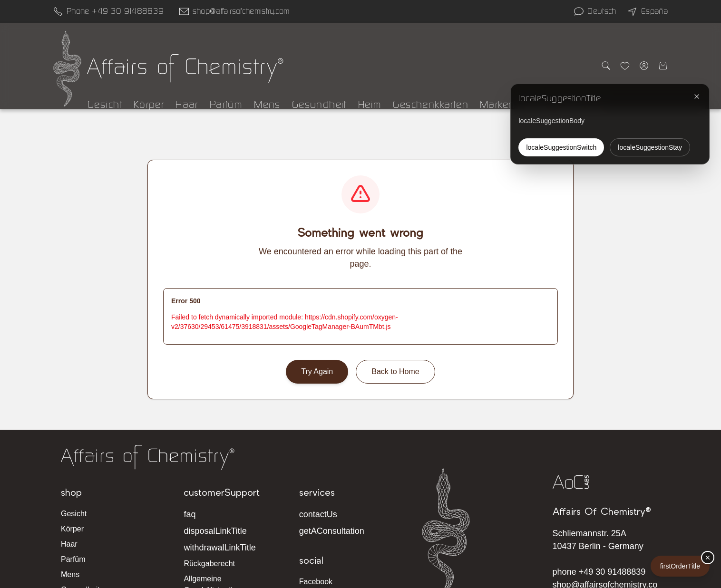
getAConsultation (332, 531)
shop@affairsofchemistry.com (241, 11)
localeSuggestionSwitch (561, 147)
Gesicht (105, 105)
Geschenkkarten (431, 105)
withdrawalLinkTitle (219, 548)
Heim (370, 105)
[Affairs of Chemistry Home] (67, 68)
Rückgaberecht (209, 564)
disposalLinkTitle (215, 531)
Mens (267, 105)
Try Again (317, 371)
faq (190, 514)
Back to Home (395, 371)
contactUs (318, 514)
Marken (497, 105)
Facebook (316, 582)
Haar (187, 105)
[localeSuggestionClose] (697, 96)
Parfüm (226, 105)
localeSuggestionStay (650, 147)
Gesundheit (319, 105)
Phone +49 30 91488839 (115, 11)
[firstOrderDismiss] (708, 558)
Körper (149, 105)
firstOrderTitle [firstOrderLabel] (680, 566)
